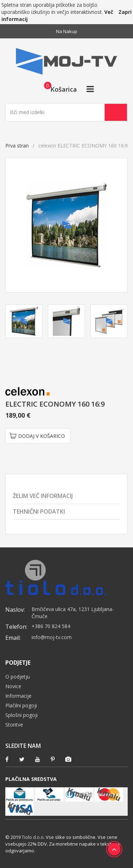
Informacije (18, 696)
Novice (13, 686)
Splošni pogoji (21, 715)
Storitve (14, 725)
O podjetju (18, 677)
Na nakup (67, 31)
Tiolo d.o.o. (33, 837)
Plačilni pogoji (21, 705)
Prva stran (17, 146)
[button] (58, 89)
